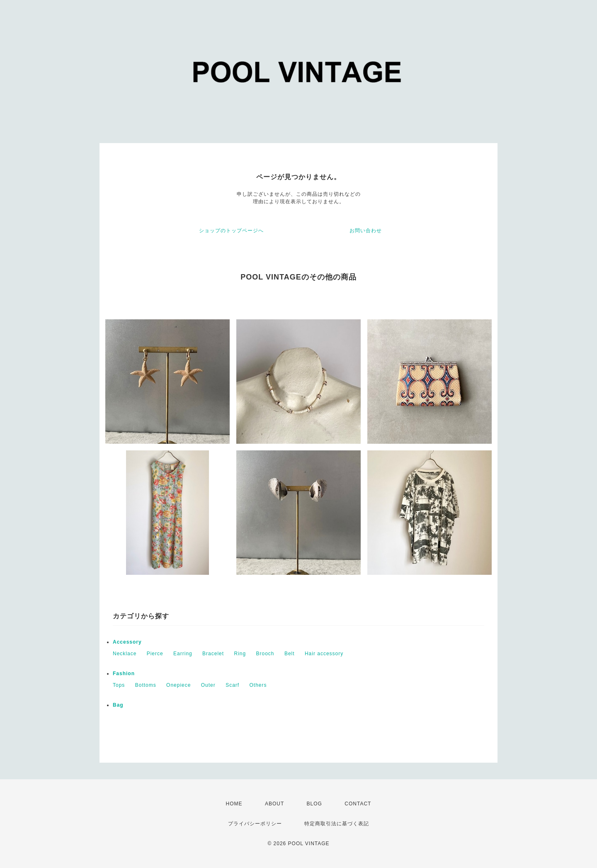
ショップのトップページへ (231, 231)
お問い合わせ (366, 231)
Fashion (124, 673)
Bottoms (146, 685)
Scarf (232, 685)
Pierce (155, 654)
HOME (234, 804)
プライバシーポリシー (255, 824)
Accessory (127, 642)
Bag (118, 705)
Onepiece (178, 685)
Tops (119, 685)
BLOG (314, 804)
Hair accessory (324, 654)
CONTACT (358, 804)
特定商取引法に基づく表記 (337, 824)
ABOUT (274, 804)
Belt (290, 654)
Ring (240, 654)
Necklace (125, 654)
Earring (183, 654)
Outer (208, 685)
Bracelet (213, 654)
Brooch (265, 654)
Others (258, 685)
